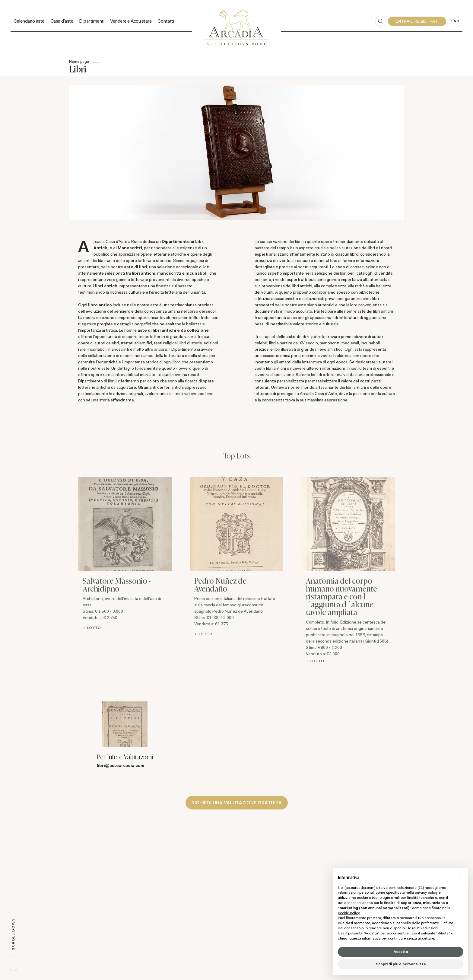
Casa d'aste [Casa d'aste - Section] (62, 21)
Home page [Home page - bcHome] (79, 62)
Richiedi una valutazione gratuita (237, 802)
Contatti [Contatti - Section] (166, 21)
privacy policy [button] (426, 892)
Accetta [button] (401, 952)
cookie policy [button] (349, 913)
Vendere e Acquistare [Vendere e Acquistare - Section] (131, 21)
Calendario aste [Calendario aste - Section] (29, 21)
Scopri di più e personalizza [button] (401, 964)
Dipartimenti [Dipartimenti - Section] (92, 21)
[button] (460, 878)
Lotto (94, 628)
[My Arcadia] (417, 21)
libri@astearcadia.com (121, 765)
